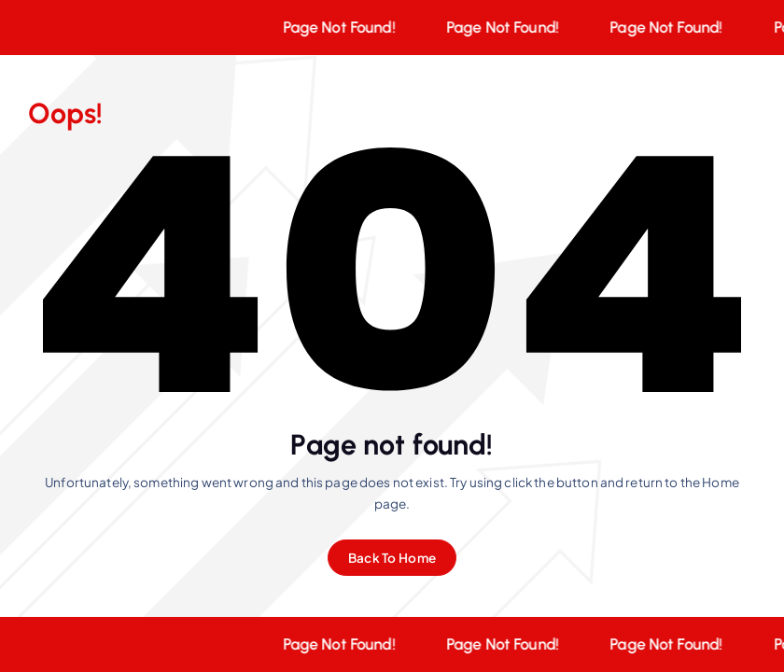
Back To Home (392, 558)
